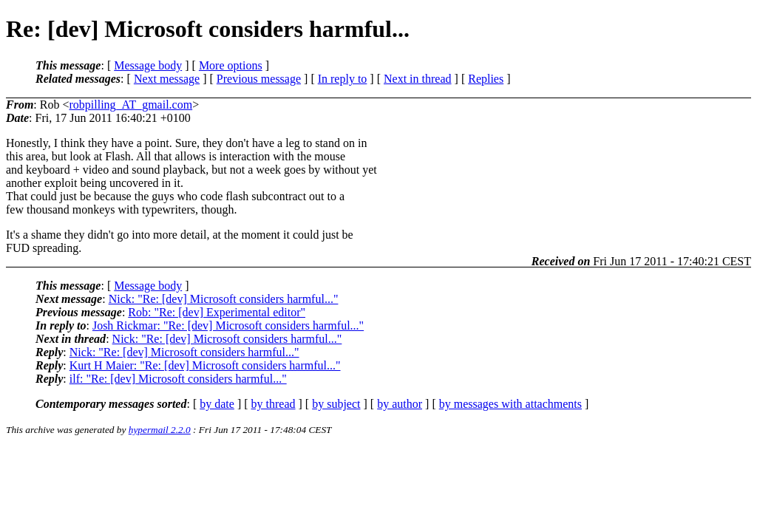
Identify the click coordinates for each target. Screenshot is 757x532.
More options (231, 65)
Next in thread (418, 79)
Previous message (259, 79)
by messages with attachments (510, 404)
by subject (336, 404)
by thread (274, 404)
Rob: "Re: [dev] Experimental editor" (217, 312)
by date (217, 404)
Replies (486, 79)
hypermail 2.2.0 (160, 430)
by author (400, 404)
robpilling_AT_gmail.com (130, 105)
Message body (148, 65)
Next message (167, 79)
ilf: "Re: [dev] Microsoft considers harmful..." (178, 379)
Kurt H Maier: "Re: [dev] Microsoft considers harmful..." (205, 365)
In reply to (343, 79)
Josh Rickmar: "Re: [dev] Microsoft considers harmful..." (228, 325)
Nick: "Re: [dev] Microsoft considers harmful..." (224, 299)
